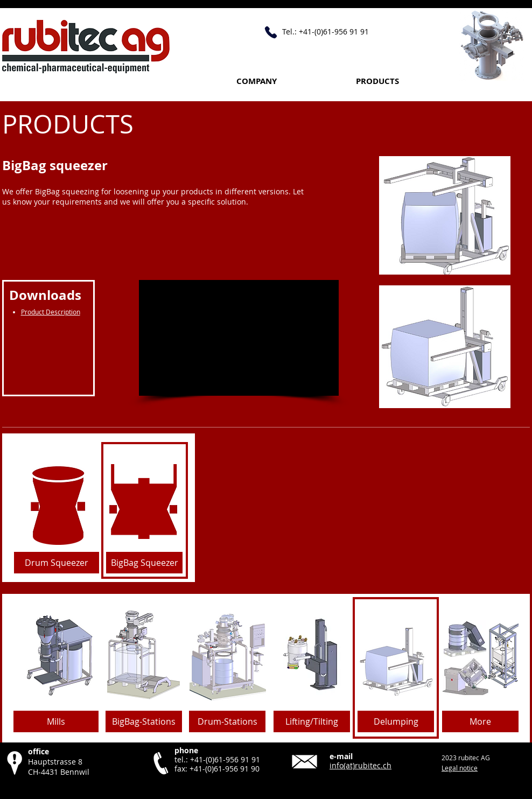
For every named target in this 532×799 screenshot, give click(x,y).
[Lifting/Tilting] (312, 721)
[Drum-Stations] (227, 721)
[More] (480, 721)
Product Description (51, 312)
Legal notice (460, 768)
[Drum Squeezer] (57, 563)
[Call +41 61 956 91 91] (271, 32)
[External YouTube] (239, 338)
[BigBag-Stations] (144, 721)
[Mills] (56, 721)
